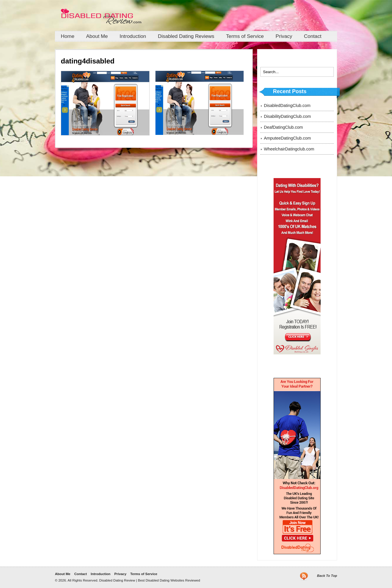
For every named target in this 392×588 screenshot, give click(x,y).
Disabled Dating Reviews (186, 36)
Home (68, 36)
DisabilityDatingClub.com (287, 116)
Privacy (284, 36)
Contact (313, 36)
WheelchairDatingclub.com (289, 149)
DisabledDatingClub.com (287, 105)
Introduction (133, 36)
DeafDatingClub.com (283, 127)
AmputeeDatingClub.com (287, 138)
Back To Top (327, 576)
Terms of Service (245, 36)
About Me (97, 36)
